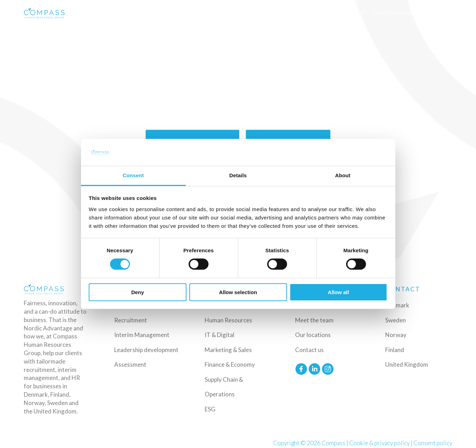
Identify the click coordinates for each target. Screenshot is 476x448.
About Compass (392, 13)
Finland (395, 349)
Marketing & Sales (228, 349)
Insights (357, 13)
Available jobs (324, 13)
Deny (138, 292)
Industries (246, 13)
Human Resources (228, 319)
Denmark (397, 305)
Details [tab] (238, 175)
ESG (210, 408)
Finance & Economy (230, 364)
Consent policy (433, 442)
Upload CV (435, 13)
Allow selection (238, 292)
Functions (283, 13)
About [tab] (343, 175)
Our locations (313, 334)
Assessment (130, 364)
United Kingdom (407, 364)
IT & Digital (219, 334)
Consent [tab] (133, 175)
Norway (396, 334)
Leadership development (146, 349)
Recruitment (131, 319)
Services (212, 13)
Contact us (309, 349)
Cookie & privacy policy (379, 442)
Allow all (339, 292)
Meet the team (314, 319)
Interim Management (142, 334)
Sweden (396, 319)
